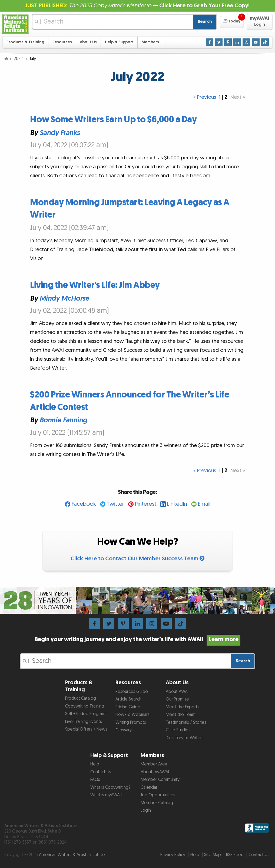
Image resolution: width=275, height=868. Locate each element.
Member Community (160, 780)
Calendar (149, 788)
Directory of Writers (185, 738)
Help (95, 764)
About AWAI (177, 692)
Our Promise (177, 699)
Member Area (154, 764)
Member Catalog (157, 803)
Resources (62, 42)
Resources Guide (132, 692)
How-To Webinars (132, 715)
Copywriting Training (85, 706)
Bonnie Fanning (63, 420)
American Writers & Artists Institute (72, 855)
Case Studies (178, 730)
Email (204, 504)
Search (205, 22)
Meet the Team (181, 715)
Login (146, 811)
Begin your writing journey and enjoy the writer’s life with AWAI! (137, 640)
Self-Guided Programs (86, 714)
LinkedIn (177, 504)
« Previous (205, 97)
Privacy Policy (173, 855)
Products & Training (25, 42)
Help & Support (119, 42)
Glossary (124, 730)
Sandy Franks (60, 133)
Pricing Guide (128, 707)
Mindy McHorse (64, 298)
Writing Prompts (131, 723)
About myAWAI (155, 772)
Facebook (84, 504)
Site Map (213, 855)
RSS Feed (235, 855)
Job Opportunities (158, 795)
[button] (232, 22)
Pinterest (145, 504)
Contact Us (101, 772)
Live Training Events (84, 722)
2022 (19, 59)
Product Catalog (81, 698)
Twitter (115, 504)
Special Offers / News (86, 729)
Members (150, 42)
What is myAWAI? (106, 795)
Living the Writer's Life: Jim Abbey (95, 285)
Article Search (128, 699)
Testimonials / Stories (186, 723)
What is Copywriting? (110, 788)
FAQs (95, 780)
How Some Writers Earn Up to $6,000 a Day (113, 120)
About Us (88, 42)
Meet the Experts (183, 707)
